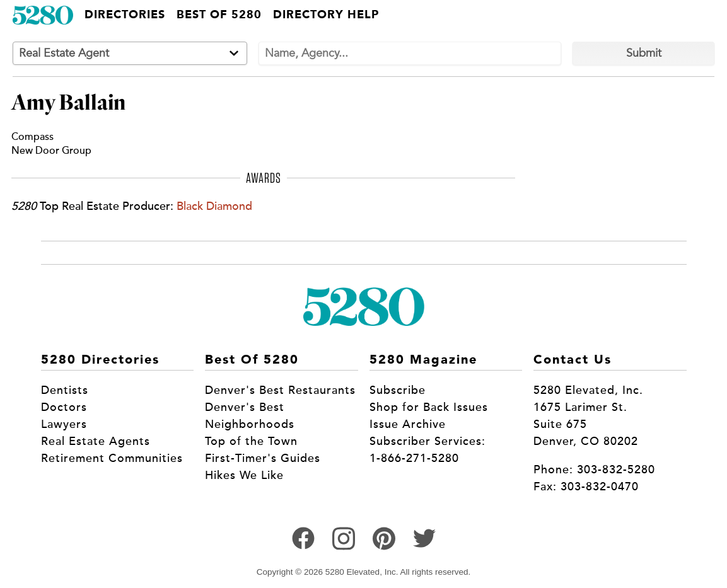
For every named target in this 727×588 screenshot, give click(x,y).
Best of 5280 (219, 15)
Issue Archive (408, 424)
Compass (32, 136)
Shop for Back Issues (429, 407)
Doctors (64, 407)
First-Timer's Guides (263, 458)
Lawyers (64, 424)
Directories (125, 15)
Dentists (65, 390)
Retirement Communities (112, 458)
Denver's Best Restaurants (280, 390)
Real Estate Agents (96, 441)
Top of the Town (251, 441)
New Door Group (51, 150)
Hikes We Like (244, 475)
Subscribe (398, 390)
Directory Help (326, 15)
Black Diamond (214, 206)
